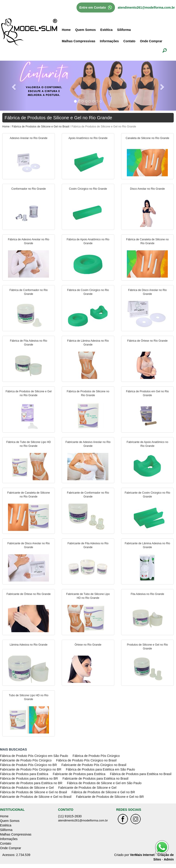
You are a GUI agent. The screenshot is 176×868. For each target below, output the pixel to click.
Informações (109, 41)
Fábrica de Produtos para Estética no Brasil (141, 774)
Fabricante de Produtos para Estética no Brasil (95, 778)
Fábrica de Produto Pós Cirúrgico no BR (28, 765)
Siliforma (124, 30)
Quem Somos (85, 30)
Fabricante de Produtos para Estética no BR (31, 783)
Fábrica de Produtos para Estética (24, 774)
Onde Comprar (151, 41)
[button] (13, 86)
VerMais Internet (142, 855)
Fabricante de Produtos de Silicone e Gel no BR (110, 797)
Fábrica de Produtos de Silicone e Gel (27, 788)
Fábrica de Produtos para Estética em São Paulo (100, 769)
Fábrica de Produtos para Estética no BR (29, 778)
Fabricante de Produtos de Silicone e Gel (87, 788)
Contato (129, 41)
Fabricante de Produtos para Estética (79, 774)
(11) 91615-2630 (70, 816)
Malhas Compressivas (78, 41)
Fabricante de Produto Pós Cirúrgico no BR (31, 769)
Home (66, 30)
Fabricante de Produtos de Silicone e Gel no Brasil (36, 797)
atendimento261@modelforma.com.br (146, 7)
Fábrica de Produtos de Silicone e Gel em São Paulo (104, 783)
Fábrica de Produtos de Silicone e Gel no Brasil (41, 127)
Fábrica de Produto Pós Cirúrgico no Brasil (86, 760)
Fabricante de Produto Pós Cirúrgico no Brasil (94, 765)
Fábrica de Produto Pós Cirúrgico (96, 756)
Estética (107, 30)
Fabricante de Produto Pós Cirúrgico (26, 760)
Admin (169, 859)
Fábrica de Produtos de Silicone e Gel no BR (103, 792)
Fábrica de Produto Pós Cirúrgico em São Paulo (34, 756)
